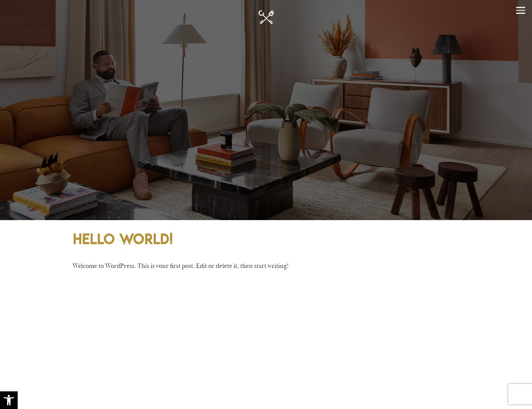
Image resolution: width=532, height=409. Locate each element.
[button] (9, 400)
